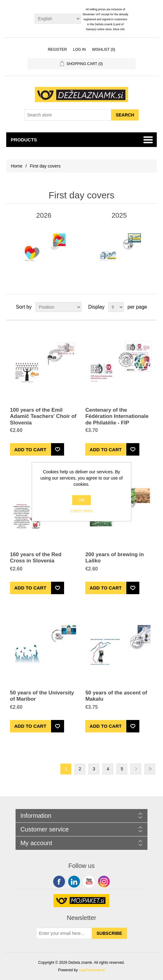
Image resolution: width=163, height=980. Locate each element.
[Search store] (68, 115)
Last (150, 769)
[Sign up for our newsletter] (64, 933)
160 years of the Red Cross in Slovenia (36, 558)
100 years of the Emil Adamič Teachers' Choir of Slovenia (43, 416)
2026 (44, 215)
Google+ (104, 882)
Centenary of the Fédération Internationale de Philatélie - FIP (117, 416)
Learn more (81, 511)
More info (119, 29)
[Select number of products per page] (116, 307)
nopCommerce (92, 970)
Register (57, 50)
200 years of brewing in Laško (114, 558)
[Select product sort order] (58, 307)
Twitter (74, 882)
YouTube (89, 882)
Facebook (59, 882)
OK (81, 500)
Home (17, 166)
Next (136, 769)
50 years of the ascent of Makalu (116, 696)
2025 (119, 215)
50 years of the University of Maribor (42, 696)
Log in (79, 50)
